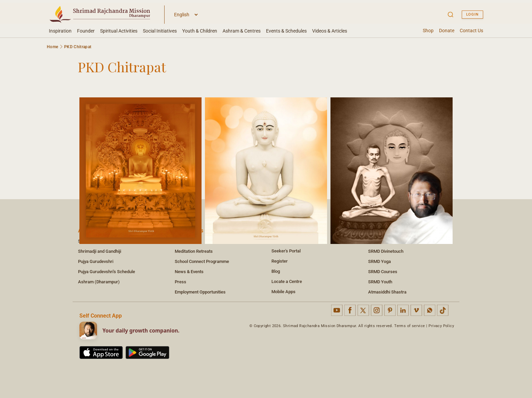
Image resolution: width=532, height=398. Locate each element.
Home (52, 47)
